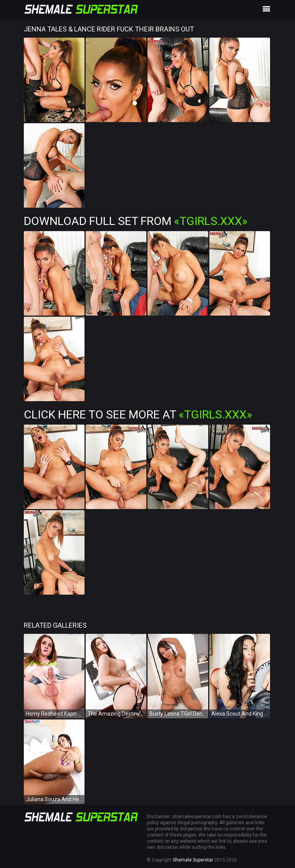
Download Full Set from (136, 221)
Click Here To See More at (138, 414)
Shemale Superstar (193, 860)
